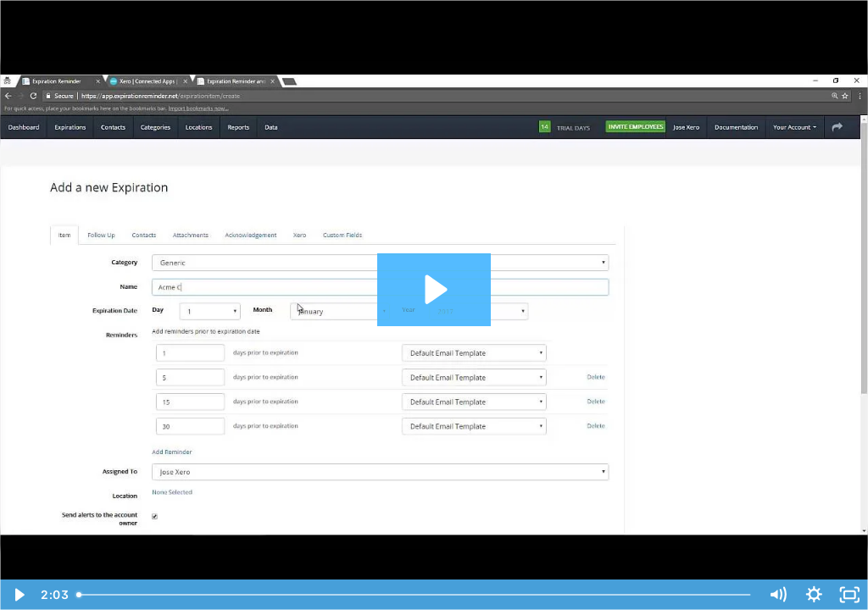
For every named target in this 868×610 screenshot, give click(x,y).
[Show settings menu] (814, 595)
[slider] (415, 595)
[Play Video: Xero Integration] (434, 289)
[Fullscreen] (850, 595)
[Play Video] (18, 595)
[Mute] (778, 595)
